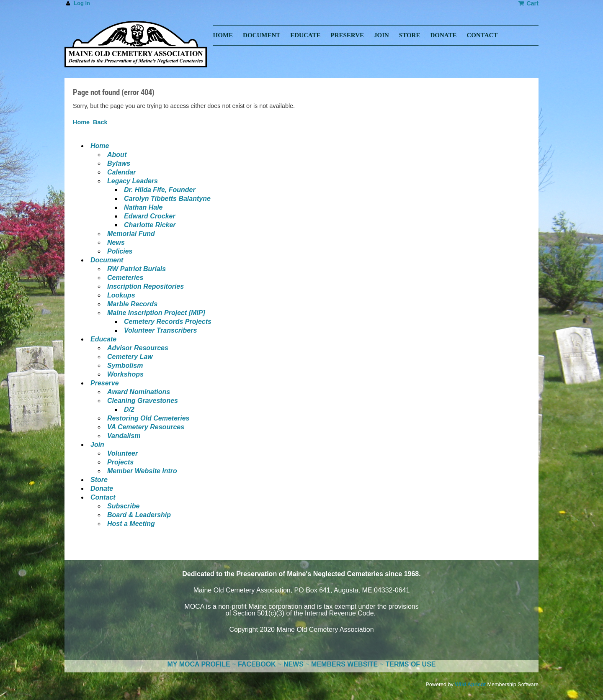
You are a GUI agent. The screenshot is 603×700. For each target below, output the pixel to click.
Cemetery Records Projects (168, 322)
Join (97, 445)
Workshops (125, 374)
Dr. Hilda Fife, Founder (160, 190)
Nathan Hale (143, 207)
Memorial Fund (131, 234)
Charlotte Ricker (150, 225)
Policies (120, 251)
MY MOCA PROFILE (199, 664)
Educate (103, 339)
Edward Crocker (150, 216)
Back (100, 122)
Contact (103, 497)
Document (107, 260)
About (117, 155)
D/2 (129, 409)
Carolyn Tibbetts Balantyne (167, 199)
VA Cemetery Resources (146, 427)
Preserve (105, 383)
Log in (82, 3)
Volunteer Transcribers (160, 330)
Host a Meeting (131, 524)
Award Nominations (139, 392)
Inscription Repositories (146, 286)
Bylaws (119, 163)
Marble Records (132, 304)
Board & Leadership (139, 515)
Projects (120, 462)
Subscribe (123, 506)
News (116, 242)
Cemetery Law (130, 357)
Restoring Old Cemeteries (148, 418)
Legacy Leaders (133, 181)
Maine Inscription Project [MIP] (156, 313)
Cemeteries (125, 278)
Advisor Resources (138, 348)
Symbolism (125, 365)
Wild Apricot (470, 685)
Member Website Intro (142, 471)
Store (99, 480)
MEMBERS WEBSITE (344, 664)
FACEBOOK (257, 664)
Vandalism (124, 436)
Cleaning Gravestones (143, 401)
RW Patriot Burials (137, 269)
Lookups (121, 295)
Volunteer (122, 453)
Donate (102, 488)
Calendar (121, 172)
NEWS (294, 664)
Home (81, 122)
